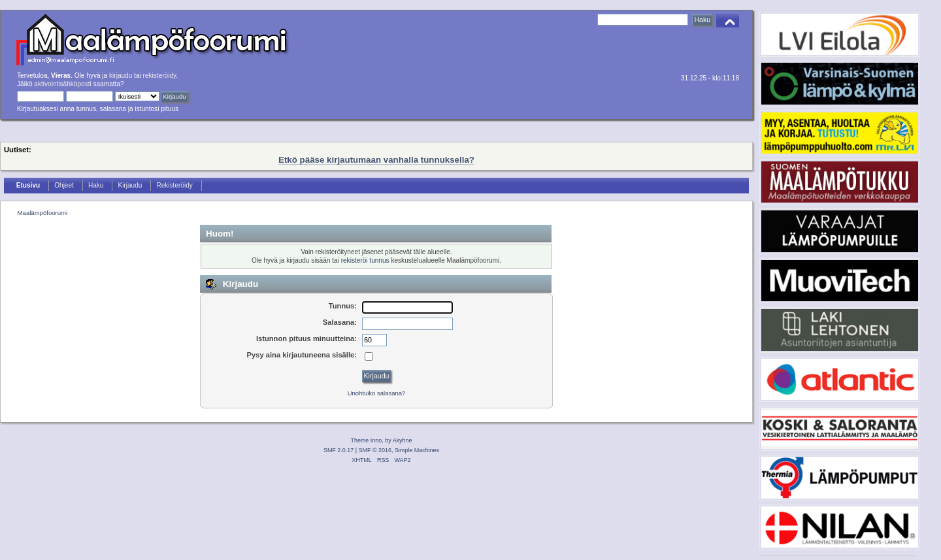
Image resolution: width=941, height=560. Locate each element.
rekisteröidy (160, 75)
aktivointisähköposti (62, 84)
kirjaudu (121, 75)
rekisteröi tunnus (365, 260)
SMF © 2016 (375, 450)
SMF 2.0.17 (338, 450)
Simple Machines (417, 450)
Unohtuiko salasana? (377, 393)
